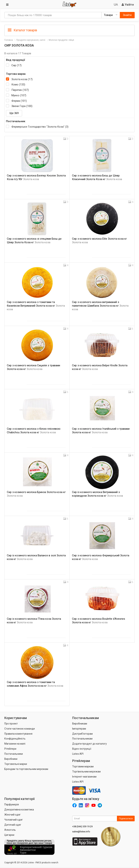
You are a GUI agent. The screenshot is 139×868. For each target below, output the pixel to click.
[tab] (69, 30)
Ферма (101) (19, 101)
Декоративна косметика (19, 810)
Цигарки (9, 835)
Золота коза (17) (22, 79)
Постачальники (14, 754)
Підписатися (126, 819)
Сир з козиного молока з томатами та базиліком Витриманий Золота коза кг (36, 306)
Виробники (11, 759)
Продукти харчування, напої (31, 40)
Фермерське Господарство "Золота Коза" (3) (40, 127)
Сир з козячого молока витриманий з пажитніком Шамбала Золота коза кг (100, 306)
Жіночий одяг (12, 815)
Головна (9, 40)
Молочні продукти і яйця (61, 40)
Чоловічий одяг (14, 820)
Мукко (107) (19, 95)
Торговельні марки (16, 764)
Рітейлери (10, 749)
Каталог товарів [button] (22, 30)
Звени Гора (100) (22, 106)
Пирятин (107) (20, 90)
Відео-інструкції (82, 749)
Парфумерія (12, 804)
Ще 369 (14, 113)
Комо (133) (18, 85)
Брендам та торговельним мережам (26, 769)
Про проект (11, 724)
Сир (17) (16, 65)
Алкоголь (10, 830)
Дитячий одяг (13, 825)
